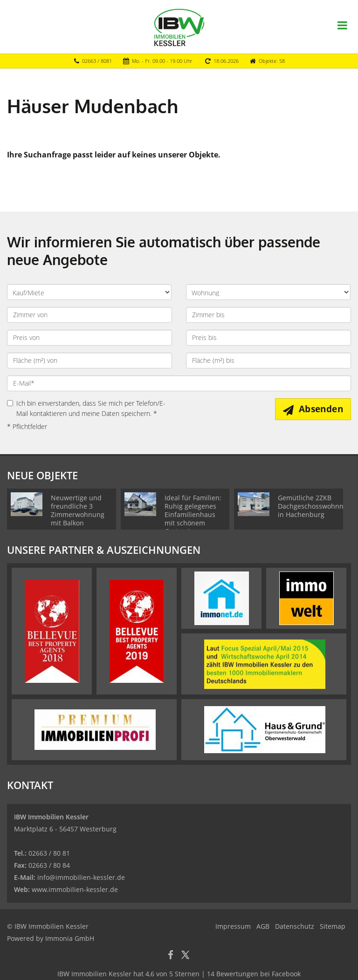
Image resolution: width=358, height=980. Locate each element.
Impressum (233, 926)
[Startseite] (179, 27)
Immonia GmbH (70, 938)
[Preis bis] (268, 338)
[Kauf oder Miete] (89, 292)
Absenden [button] (321, 409)
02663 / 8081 (97, 61)
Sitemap (333, 926)
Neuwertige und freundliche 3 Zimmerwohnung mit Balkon (78, 510)
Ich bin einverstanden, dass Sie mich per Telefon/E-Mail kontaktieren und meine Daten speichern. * (86, 408)
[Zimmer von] (89, 315)
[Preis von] (89, 338)
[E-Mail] (179, 383)
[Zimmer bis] (268, 315)
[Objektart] (268, 292)
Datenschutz (295, 926)
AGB (263, 926)
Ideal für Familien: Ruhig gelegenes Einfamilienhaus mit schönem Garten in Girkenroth (193, 519)
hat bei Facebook (179, 974)
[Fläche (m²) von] (89, 361)
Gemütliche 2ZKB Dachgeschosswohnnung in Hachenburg (317, 506)
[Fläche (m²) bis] (268, 361)
